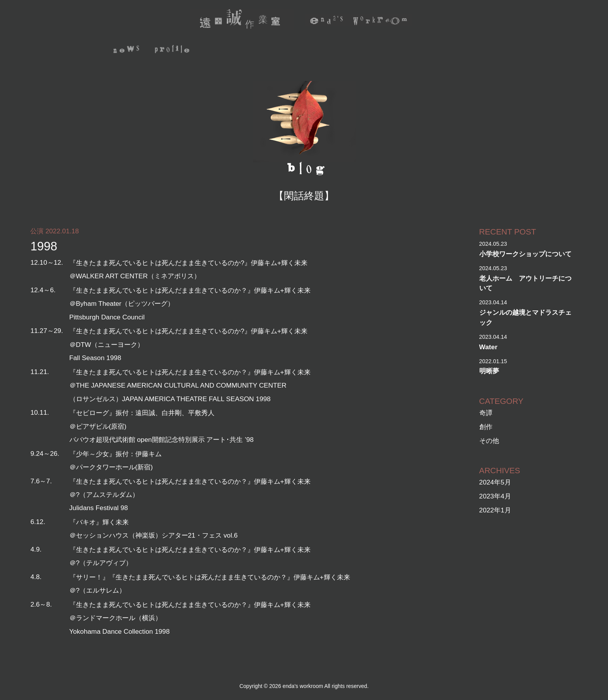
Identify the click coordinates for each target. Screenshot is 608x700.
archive (282, 50)
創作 (486, 427)
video (330, 50)
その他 (489, 441)
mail (502, 50)
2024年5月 (495, 482)
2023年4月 (495, 496)
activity (227, 50)
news (127, 50)
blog (465, 50)
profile (173, 50)
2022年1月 (495, 510)
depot (422, 50)
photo (376, 50)
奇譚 (486, 413)
